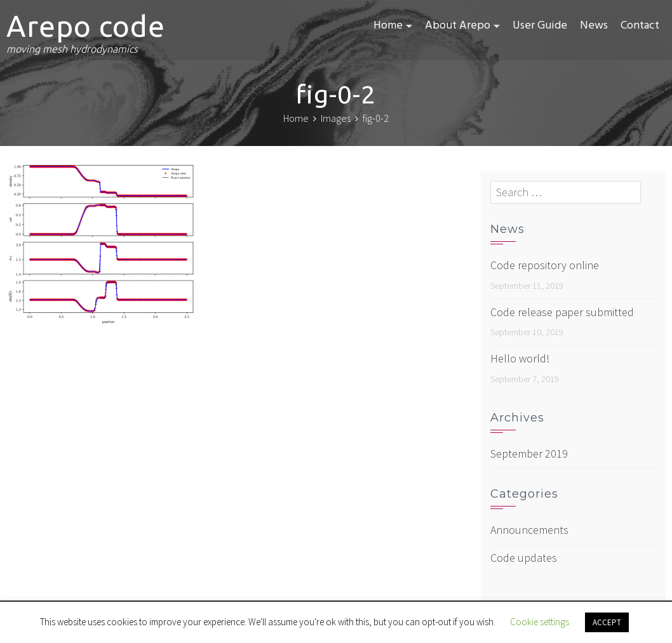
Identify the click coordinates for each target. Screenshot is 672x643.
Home (388, 26)
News (594, 26)
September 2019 (529, 454)
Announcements (529, 530)
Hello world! (520, 358)
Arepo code (86, 26)
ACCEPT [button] (607, 622)
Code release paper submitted (562, 312)
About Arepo (458, 26)
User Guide (540, 26)
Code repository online (545, 265)
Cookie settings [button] (540, 622)
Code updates (524, 558)
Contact (640, 26)
